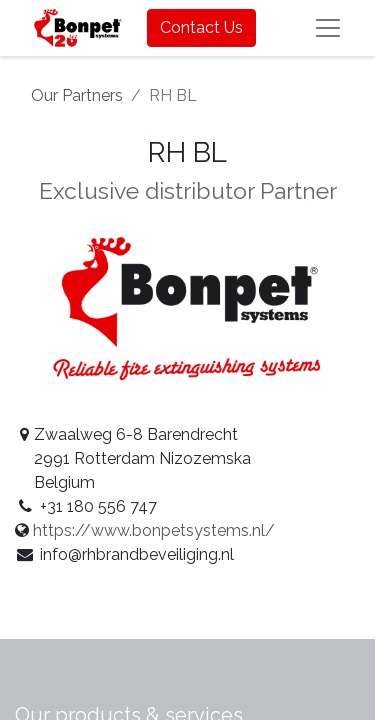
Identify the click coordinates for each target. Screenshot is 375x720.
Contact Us (201, 27)
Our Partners (77, 95)
